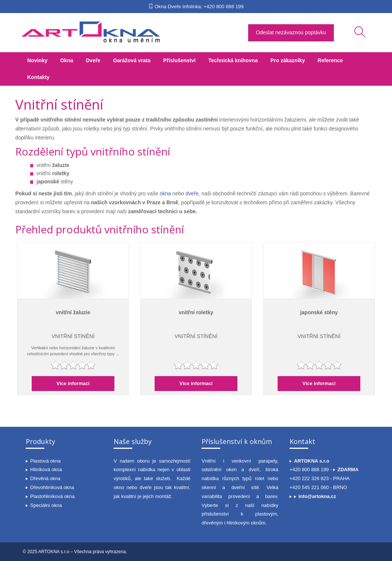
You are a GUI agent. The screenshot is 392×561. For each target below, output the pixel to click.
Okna (67, 60)
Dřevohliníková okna (52, 487)
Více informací (73, 383)
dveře (192, 193)
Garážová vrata (132, 60)
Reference (330, 60)
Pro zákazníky (288, 60)
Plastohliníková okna (52, 496)
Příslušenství (179, 60)
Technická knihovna (233, 60)
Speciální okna (46, 505)
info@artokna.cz (317, 496)
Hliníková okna (46, 469)
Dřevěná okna (45, 478)
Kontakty (38, 77)
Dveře (93, 60)
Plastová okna (45, 461)
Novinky (37, 60)
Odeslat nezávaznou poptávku (291, 32)
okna (165, 193)
